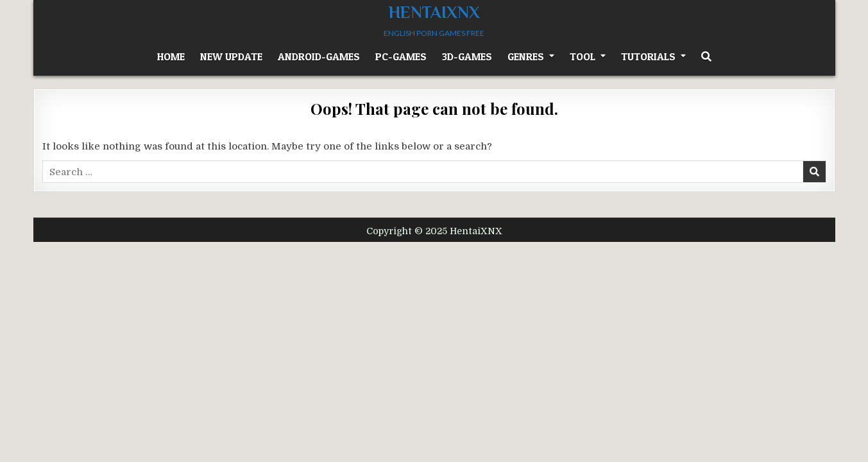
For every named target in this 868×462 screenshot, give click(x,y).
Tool (583, 56)
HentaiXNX (434, 13)
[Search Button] (706, 56)
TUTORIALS (648, 56)
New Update (231, 56)
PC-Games (401, 56)
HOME (171, 56)
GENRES (526, 56)
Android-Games (319, 56)
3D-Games (467, 56)
